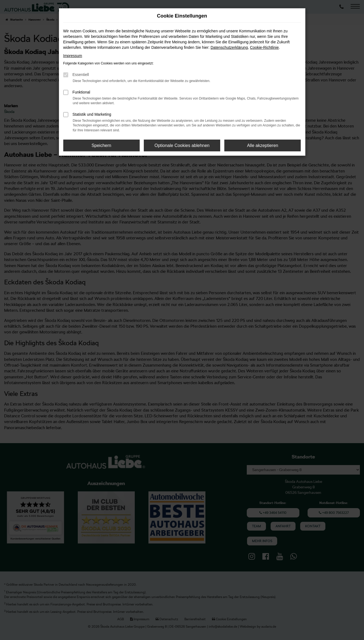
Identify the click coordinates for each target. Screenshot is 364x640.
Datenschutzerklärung (229, 47)
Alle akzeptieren (263, 145)
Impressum (73, 56)
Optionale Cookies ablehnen (182, 145)
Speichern (101, 145)
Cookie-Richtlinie (264, 47)
